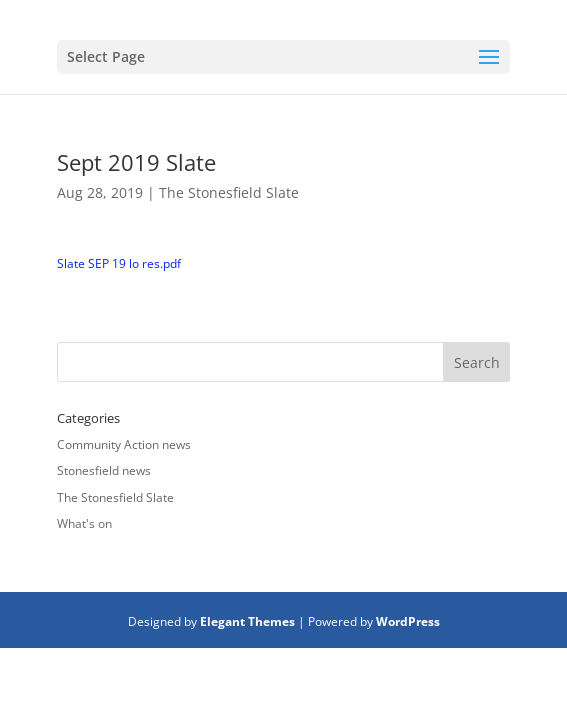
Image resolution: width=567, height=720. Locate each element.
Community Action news (124, 444)
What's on (84, 523)
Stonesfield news (104, 470)
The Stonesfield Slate (229, 192)
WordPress (408, 621)
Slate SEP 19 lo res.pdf (119, 263)
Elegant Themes (247, 621)
